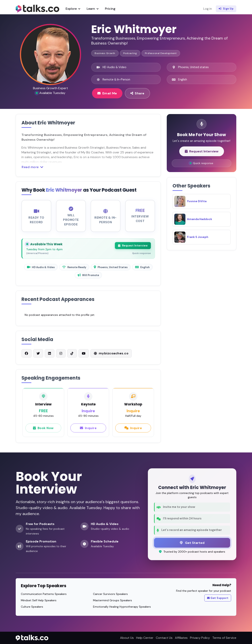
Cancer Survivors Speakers (110, 594)
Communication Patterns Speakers (44, 594)
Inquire (88, 429)
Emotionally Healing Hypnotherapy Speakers (122, 607)
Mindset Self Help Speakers (39, 600)
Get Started (192, 543)
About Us (127, 638)
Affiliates (181, 638)
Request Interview (133, 247)
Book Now (43, 429)
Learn (93, 9)
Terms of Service (224, 638)
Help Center (145, 638)
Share (137, 93)
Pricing (110, 9)
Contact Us (164, 638)
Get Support (218, 598)
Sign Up (226, 9)
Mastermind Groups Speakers (112, 600)
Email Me (107, 93)
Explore (73, 9)
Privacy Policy (200, 638)
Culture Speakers (32, 607)
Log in (208, 9)
